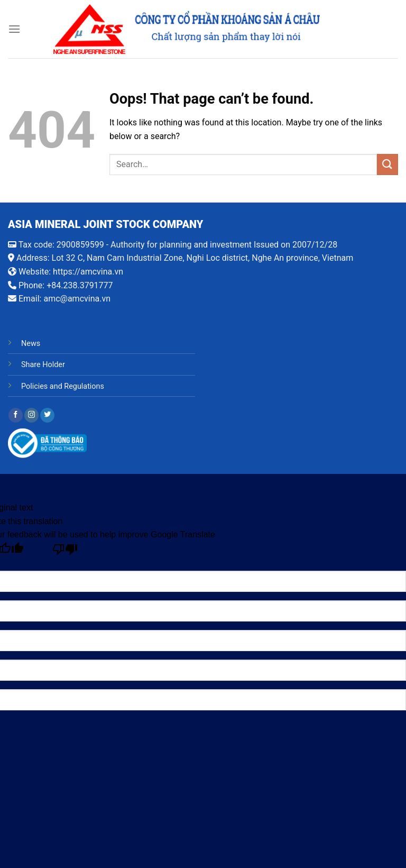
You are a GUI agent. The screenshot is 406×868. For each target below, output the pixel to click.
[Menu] (14, 29)
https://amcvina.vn (88, 272)
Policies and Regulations (63, 386)
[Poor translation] (65, 552)
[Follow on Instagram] (31, 415)
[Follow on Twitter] (47, 415)
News (31, 344)
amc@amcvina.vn (77, 299)
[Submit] (387, 164)
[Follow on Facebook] (16, 415)
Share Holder (43, 365)
